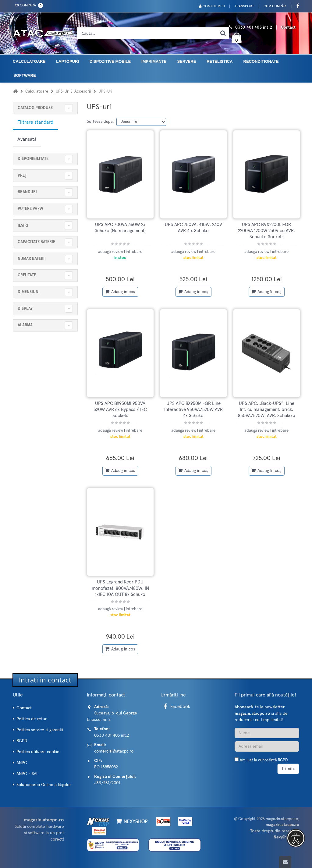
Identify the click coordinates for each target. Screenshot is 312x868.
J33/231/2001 (107, 783)
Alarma (25, 325)
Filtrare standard (35, 122)
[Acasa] (15, 92)
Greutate (27, 275)
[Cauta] (223, 33)
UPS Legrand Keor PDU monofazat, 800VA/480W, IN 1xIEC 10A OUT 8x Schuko (120, 588)
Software (25, 75)
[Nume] (267, 733)
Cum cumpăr (275, 6)
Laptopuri (67, 61)
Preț (22, 176)
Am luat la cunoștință (264, 760)
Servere (186, 61)
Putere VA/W (30, 209)
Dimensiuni (29, 292)
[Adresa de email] (267, 746)
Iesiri (23, 226)
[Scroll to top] (285, 862)
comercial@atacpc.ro (114, 751)
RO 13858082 (106, 767)
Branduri (27, 192)
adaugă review (111, 252)
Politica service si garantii (40, 730)
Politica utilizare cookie (38, 752)
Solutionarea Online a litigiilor (44, 785)
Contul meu (212, 6)
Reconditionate (261, 61)
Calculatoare (29, 61)
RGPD (22, 741)
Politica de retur (32, 719)
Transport (244, 6)
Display (25, 309)
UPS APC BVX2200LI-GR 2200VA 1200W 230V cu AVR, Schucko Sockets (266, 231)
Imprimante (154, 61)
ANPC (22, 763)
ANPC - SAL (27, 774)
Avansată (27, 139)
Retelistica (220, 61)
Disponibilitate (33, 159)
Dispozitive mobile (110, 61)
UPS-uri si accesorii (73, 92)
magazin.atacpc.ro (282, 819)
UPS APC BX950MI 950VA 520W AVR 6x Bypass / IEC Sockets (120, 410)
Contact (288, 28)
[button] (296, 838)
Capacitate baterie (36, 242)
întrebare (134, 252)
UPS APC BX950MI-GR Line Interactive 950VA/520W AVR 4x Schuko (193, 410)
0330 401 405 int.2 (254, 28)
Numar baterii (32, 259)
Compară (28, 5)
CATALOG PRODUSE (35, 108)
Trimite (288, 769)
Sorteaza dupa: (100, 122)
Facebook (176, 707)
